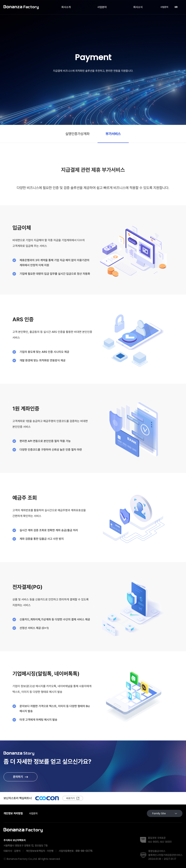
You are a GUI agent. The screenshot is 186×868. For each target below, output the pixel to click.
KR (178, 7)
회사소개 (66, 7)
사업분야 (102, 7)
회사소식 (138, 7)
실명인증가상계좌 (77, 134)
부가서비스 (113, 134)
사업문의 (164, 7)
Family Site (165, 813)
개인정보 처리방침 (13, 813)
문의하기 (18, 777)
